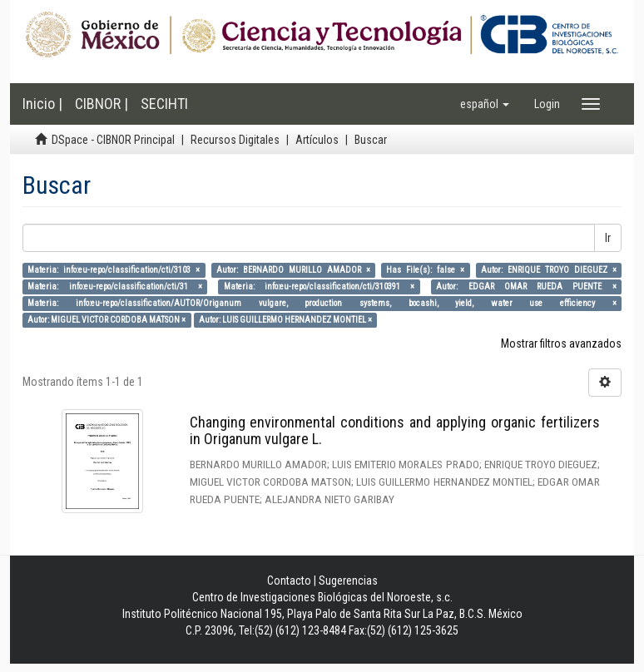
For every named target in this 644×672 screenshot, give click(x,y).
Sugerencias (348, 581)
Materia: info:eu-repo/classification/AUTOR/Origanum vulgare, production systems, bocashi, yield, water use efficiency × (322, 303)
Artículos (317, 140)
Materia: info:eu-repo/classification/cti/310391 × (320, 287)
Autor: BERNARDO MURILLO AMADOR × (293, 270)
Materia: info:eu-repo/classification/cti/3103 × (114, 270)
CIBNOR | (102, 104)
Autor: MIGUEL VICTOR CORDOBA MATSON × (107, 320)
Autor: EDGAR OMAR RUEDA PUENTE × (526, 287)
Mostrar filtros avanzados (561, 343)
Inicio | (42, 104)
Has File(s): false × (425, 270)
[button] (485, 104)
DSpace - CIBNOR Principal (113, 140)
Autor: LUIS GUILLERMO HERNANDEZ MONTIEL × (285, 320)
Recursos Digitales (235, 140)
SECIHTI (164, 104)
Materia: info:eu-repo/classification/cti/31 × (115, 287)
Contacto (289, 581)
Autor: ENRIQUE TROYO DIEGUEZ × (549, 270)
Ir (608, 238)
